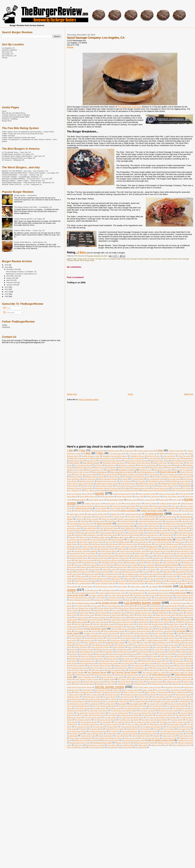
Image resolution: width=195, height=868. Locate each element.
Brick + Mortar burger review (94, 490)
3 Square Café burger (176, 451)
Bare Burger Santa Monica (147, 465)
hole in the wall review (147, 565)
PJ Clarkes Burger (122, 650)
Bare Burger (98, 465)
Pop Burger (73, 654)
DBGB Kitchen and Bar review (176, 524)
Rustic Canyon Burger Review (180, 668)
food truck (179, 540)
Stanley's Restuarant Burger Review (108, 692)
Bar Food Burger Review (83, 465)
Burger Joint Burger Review (172, 497)
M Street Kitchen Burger (106, 608)
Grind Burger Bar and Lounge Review (177, 553)
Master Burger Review (145, 615)
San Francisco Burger (97, 672)
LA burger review (101, 259)
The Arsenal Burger (186, 699)
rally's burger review (167, 656)
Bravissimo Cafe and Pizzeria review (108, 488)
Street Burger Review (183, 695)
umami (188, 734)
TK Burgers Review (96, 729)
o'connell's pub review (91, 633)
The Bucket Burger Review (76, 704)
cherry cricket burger (85, 517)
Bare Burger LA (110, 465)
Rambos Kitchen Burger (185, 656)
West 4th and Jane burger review (133, 740)
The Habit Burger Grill (180, 708)
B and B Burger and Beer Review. (136, 461)
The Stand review (181, 722)
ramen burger (99, 659)
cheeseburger (154, 514)
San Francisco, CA (9, 56)
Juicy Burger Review (154, 579)
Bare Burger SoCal (165, 465)
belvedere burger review (75, 470)
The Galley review (115, 708)
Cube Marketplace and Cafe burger (82, 524)
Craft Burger (85, 521)
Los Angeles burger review (117, 259)
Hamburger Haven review (141, 558)
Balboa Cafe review (177, 463)
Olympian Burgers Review (94, 638)
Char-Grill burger (173, 511)
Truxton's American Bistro (95, 734)
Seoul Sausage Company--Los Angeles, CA (21, 272)
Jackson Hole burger (74, 574)
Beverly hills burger (168, 472)
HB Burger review (146, 560)
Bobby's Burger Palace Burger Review (80, 484)
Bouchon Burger (87, 486)
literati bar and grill (100, 600)
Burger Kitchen (80, 500)
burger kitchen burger (97, 500)
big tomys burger (187, 474)
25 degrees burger (97, 451)
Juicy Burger (140, 579)
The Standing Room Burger (90, 724)
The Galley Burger (99, 708)
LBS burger (152, 595)
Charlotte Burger (116, 514)
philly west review (159, 647)
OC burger (170, 633)
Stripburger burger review (91, 697)
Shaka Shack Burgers (143, 679)
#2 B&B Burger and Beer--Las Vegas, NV (18, 154)
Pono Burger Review (186, 652)
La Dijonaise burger (92, 590)
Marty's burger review (87, 615)
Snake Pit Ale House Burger (181, 684)
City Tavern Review (135, 517)
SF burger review (108, 679)
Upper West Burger (122, 736)
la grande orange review (146, 590)
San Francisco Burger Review (124, 672)
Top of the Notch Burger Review (171, 731)
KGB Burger (182, 583)
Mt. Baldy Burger (142, 624)
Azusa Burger (91, 461)
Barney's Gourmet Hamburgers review (132, 467)
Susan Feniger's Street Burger (95, 699)
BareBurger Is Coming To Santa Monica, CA (21, 274)
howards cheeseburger (77, 570)
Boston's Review (73, 486)
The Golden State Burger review (135, 708)
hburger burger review (170, 560)
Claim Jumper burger (152, 517)
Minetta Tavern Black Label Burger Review (121, 620)
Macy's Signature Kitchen (152, 608)
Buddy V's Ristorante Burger (181, 490)
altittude (162, 454)
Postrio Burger (101, 654)
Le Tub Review (129, 598)
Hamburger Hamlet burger (78, 558)
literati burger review (116, 600)
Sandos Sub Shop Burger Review (127, 675)
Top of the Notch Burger (149, 731)
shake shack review (74, 682)
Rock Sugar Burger (128, 663)
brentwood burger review (161, 488)
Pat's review (144, 643)
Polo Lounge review (158, 652)
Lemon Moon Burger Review (164, 598)
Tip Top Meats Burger (174, 727)
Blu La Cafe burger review (156, 479)
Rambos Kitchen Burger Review (80, 659)
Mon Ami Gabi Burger (82, 624)
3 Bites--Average (8, 135)
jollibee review (128, 579)
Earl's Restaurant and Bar (115, 530)
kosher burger (122, 587)
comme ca (80, 519)
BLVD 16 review (139, 481)
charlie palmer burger (77, 514)
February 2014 (12, 283)
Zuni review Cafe (141, 747)
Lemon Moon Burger (144, 598)
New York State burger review (121, 629)
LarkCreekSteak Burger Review (158, 593)
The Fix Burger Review (82, 708)
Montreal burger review (125, 624)
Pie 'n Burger (172, 647)
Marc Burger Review (99, 613)
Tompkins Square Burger (97, 731)
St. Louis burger (161, 690)
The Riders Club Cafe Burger (129, 720)
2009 (7, 296)
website (70, 47)
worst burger (79, 745)
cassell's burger (134, 508)
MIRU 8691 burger (183, 619)
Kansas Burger (161, 581)
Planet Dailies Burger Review (89, 652)
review (167, 661)
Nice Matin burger (147, 629)
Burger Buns (7, 121)
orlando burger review (87, 640)
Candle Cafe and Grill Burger (85, 506)
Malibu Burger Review (101, 610)
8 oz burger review (135, 454)
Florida (150, 540)
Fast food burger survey (151, 535)
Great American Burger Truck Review (82, 553)
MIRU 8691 (168, 619)
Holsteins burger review (102, 567)
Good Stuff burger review (153, 549)
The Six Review (105, 722)
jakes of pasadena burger (110, 574)
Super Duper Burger (179, 697)
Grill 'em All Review (105, 553)
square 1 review (147, 690)
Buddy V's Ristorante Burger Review (80, 494)
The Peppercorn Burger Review (105, 720)
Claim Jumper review (169, 517)
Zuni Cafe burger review (97, 747)
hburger (157, 560)
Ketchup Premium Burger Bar (105, 583)
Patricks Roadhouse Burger (161, 643)
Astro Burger (123, 458)
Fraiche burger (180, 542)
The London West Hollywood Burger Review (123, 715)
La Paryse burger (164, 590)
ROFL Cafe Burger (163, 663)
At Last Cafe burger (154, 458)
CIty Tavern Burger (118, 517)
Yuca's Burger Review (127, 745)
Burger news (164, 500)
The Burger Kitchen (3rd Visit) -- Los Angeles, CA (33, 207)
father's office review (102, 537)
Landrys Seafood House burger (85, 593)
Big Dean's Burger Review (108, 474)
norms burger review (81, 631)
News (136, 629)
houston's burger (173, 567)
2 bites (82, 450)
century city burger (128, 511)
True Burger (189, 731)
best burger (111, 470)
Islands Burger (168, 572)
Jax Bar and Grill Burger (155, 574)
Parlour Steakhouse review (93, 643)
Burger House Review (125, 497)
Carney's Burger (101, 508)
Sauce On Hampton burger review (111, 677)
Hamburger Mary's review (176, 558)
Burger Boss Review (107, 497)
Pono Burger (172, 652)
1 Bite (70, 450)
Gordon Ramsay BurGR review (159, 551)
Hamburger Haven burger (120, 558)
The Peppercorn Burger (83, 720)
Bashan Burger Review (156, 467)
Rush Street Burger (121, 668)
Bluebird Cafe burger (87, 481)
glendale (140, 547)
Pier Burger (73, 650)
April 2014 (10, 280)
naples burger (131, 627)
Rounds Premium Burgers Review (99, 666)
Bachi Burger (74, 463)
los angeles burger (108, 603)
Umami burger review (88, 736)
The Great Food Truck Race (129, 107)
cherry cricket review (102, 517)
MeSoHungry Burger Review (139, 617)
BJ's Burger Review (113, 477)
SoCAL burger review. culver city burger (147, 687)
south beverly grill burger (172, 687)
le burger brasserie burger (184, 595)
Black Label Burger (73, 479)
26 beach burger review (145, 451)
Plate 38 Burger (108, 652)
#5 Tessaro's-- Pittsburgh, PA (13, 160)
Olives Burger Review (186, 636)
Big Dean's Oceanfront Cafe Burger (132, 474)
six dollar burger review (173, 682)
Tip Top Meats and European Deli (152, 727)
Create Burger (112, 521)
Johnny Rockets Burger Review (78, 579)
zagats (167, 745)
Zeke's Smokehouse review (76, 747)
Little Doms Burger (142, 600)
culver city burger (104, 523)
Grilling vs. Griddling (10, 119)
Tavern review (144, 699)
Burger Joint (139, 497)
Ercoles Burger (120, 533)
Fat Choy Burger (168, 535)
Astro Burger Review (137, 458)
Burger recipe (177, 500)
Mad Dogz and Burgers (172, 608)
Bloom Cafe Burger (89, 479)
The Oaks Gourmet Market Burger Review (161, 718)
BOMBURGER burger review (148, 484)
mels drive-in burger (82, 617)
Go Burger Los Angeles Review (172, 547)
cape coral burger (103, 506)
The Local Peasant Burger (168, 713)
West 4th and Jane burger (110, 740)
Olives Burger (171, 636)
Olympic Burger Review (128, 638)
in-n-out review (117, 572)
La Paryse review (179, 590)
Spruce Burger (87, 690)
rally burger (126, 656)
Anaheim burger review (176, 454)
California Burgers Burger (168, 503)
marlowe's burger (177, 613)
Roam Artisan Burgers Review (108, 663)
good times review (80, 551)
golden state (122, 549)
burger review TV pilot (113, 503)
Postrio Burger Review (116, 654)
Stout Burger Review (166, 695)
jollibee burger (115, 579)
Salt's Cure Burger (98, 670)
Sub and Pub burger (110, 697)
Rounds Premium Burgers (76, 666)
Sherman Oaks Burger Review (94, 682)
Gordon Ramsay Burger (109, 551)
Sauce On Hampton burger (87, 677)
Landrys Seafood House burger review (112, 593)
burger (100, 493)
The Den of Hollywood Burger (178, 704)
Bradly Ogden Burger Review (168, 486)
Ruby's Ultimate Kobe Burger (77, 668)
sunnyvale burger (143, 697)
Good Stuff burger (135, 549)
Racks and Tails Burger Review (91, 656)
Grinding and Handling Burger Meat (16, 117)
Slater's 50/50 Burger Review (84, 684)
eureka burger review (167, 533)
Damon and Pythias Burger (126, 524)
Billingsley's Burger (76, 477)
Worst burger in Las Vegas (95, 745)
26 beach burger (128, 451)
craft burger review (98, 521)
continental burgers (149, 519)
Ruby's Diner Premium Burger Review (161, 666)
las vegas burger (179, 593)
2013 (7, 287)
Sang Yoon (145, 675)
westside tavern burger (185, 740)
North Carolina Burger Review (114, 631)
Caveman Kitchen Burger (83, 511)
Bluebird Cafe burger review (107, 481)
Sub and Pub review (127, 697)
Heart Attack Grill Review (135, 563)
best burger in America (127, 470)
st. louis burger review (177, 690)
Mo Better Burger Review (161, 622)
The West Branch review (175, 724)
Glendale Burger (152, 546)
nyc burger (181, 631)
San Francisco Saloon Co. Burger (154, 673)
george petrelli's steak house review (122, 547)
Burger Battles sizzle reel (88, 497)
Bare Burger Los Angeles (127, 465)
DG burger (141, 526)
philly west (131, 647)
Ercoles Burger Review (136, 533)
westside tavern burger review (80, 743)
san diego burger (153, 670)
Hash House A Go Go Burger (84, 560)
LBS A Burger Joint (139, 595)
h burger (151, 556)
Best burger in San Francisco (79, 472)
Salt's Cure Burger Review (117, 670)
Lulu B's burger (129, 606)
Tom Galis (157, 729)
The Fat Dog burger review (176, 706)
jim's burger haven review (113, 576)
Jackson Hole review (91, 574)
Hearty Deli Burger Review (172, 563)
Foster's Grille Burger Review (161, 542)
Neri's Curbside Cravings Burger (168, 627)
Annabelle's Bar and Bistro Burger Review (145, 456)
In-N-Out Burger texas (102, 572)
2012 (7, 289)
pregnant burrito (132, 654)
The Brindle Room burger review (164, 701)
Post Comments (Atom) (89, 399)
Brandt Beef (186, 486)
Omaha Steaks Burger (147, 638)
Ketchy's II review (169, 583)
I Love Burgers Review (167, 570)
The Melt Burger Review (164, 715)
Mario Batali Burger (161, 613)
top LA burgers (114, 731)
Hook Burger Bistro (137, 567)
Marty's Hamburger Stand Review (109, 615)
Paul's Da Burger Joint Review (143, 645)
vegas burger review (169, 736)
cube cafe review (187, 521)
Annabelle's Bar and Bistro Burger (115, 456)
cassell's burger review (150, 508)
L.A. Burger (153, 586)
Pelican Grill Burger (81, 647)
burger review (82, 259)
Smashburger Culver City (105, 684)
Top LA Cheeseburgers (130, 731)
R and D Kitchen (180, 654)
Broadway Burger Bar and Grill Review (155, 490)
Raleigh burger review (112, 656)
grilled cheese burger (142, 553)
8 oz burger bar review (117, 454)
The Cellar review (109, 704)
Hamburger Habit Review (184, 556)
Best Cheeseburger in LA (95, 470)
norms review (96, 631)
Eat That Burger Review (135, 530)
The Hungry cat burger (147, 711)
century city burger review (152, 511)
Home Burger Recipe (120, 567)
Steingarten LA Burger (113, 695)
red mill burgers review (176, 659)
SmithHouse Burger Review (159, 684)
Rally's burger (153, 656)
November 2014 (13, 276)
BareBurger (178, 465)
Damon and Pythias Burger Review (151, 524)
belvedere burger (185, 467)
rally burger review (139, 656)
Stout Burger (151, 695)
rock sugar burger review (145, 663)
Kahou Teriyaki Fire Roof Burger (85, 581)
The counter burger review (156, 704)
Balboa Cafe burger (160, 463)
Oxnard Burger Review (118, 640)
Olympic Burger (112, 638)
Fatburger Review (85, 537)
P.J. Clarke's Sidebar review (176, 640)
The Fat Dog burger (156, 706)
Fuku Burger (84, 544)
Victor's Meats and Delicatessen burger (108, 738)
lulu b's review (142, 606)
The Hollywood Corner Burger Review (124, 711)
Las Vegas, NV (8, 54)
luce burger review (81, 606)
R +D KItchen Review (165, 654)
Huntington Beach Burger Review (131, 570)
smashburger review (124, 684)
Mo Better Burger (143, 622)
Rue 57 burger (95, 668)
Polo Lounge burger (142, 652)
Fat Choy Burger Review (185, 535)
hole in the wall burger (107, 565)
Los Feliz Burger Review (178, 603)
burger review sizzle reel (94, 503)
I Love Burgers (151, 570)
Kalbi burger (133, 581)
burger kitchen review (115, 500)
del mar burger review (107, 526)
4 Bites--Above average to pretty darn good (19, 137)
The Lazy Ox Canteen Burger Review (144, 713)
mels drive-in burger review (100, 617)
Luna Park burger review (173, 606)
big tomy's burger (153, 474)
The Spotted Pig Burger (123, 722)
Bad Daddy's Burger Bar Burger (114, 463)
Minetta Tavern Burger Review (150, 620)
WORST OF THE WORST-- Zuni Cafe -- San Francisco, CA (25, 171)
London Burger (177, 600)
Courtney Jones (72, 521)
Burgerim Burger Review (133, 503)
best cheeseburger (100, 472)
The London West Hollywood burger (93, 715)
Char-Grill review (187, 511)
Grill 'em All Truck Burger (123, 553)
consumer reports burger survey (128, 519)
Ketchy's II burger (154, 583)
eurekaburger (79, 535)
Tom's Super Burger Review (77, 731)
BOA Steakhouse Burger (157, 481)
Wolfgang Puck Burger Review (144, 743)
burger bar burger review (167, 494)
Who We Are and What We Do (14, 113)
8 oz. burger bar (151, 454)
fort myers (109, 542)
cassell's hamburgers (168, 508)
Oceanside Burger (80, 636)
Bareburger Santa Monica (84, 467)
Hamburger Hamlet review (99, 558)
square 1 (116, 690)
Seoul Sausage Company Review (87, 679)
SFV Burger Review (125, 679)
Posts (7, 308)
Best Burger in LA (145, 470)
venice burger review (186, 736)
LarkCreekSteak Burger (136, 593)
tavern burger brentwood (127, 699)
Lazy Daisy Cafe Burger (97, 595)
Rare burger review (128, 659)
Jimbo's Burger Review (145, 576)
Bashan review (171, 467)
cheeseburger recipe (180, 514)
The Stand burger (166, 722)
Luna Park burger (156, 606)
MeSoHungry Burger (120, 617)
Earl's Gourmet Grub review (94, 530)
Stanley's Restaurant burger (84, 692)
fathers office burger (121, 537)
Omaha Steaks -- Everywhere (25, 195)
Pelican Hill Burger (118, 647)
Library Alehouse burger (185, 598)
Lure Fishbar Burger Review (84, 608)
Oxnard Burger (102, 640)
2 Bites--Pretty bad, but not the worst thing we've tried (23, 134)
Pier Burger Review (86, 650)
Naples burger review (146, 627)
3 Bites (82, 252)
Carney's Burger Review (118, 508)
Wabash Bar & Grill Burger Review (86, 740)
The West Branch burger (155, 724)
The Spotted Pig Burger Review (145, 722)
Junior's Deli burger (170, 579)
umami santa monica (105, 736)
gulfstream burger (124, 556)
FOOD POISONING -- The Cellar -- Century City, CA (22, 175)
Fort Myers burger (123, 542)
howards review (94, 570)
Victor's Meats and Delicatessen (81, 738)
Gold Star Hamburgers (83, 549)
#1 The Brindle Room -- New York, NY (17, 152)
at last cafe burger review (172, 458)
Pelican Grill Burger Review (100, 647)
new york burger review (96, 629)
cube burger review (172, 521)
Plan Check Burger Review (177, 650)
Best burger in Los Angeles (184, 470)
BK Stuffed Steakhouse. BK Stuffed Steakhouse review (172, 477)
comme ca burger (92, 519)
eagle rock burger (168, 528)
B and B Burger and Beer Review (110, 461)
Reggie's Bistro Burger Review (151, 661)
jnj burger (159, 576)
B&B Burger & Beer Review (159, 461)
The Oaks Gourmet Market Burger (131, 718)
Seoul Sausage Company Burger (138, 259)
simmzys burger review (154, 682)
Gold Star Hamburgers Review (104, 549)
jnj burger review (171, 576)
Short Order (111, 682)
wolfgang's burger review (166, 743)
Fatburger (73, 537)
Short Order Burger (124, 682)
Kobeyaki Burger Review (105, 587)
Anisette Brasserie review (91, 456)
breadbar (127, 488)
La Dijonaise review (108, 590)
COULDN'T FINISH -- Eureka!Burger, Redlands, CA (22, 177)
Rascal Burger (142, 659)
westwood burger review (102, 743)
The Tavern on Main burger (112, 724)
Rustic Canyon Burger (160, 668)
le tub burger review (114, 598)
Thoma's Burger (112, 727)
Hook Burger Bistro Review (155, 567)
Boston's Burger (185, 484)
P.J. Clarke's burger (135, 640)
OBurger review (157, 633)
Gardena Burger (146, 544)
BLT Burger (124, 479)
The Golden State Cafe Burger (159, 708)
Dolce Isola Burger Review (108, 528)
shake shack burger (184, 679)
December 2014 (13, 269)
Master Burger (129, 615)
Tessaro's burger (157, 699)
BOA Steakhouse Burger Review (179, 481)
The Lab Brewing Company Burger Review (91, 713)
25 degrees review (113, 451)
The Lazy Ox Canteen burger (118, 713)
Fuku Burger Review (98, 544)
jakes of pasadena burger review (133, 574)
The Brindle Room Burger (141, 701)
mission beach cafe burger (99, 622)
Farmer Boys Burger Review (130, 535)
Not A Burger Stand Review (164, 631)
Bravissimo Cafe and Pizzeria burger (80, 488)
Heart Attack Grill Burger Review (112, 563)
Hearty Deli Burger (153, 563)
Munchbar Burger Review (176, 624)
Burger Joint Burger (153, 497)
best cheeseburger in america (122, 472)
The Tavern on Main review (134, 724)
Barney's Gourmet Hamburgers (106, 467)
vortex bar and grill (132, 738)
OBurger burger (125, 633)
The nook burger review (93, 718)
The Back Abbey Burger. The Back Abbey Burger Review (110, 701)
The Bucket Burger (184, 701)
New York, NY (7, 52)
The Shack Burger (177, 720)
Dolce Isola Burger (90, 528)
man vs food (116, 610)
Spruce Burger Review (102, 690)
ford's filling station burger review (91, 542)
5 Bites (100, 453)
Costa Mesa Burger (184, 519)
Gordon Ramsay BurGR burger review (133, 551)
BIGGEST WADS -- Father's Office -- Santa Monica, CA (23, 181)
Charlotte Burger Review (133, 514)
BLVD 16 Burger (125, 481)
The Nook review (110, 718)
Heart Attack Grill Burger (90, 563)
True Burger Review (76, 734)
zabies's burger (143, 745)
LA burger (91, 259)
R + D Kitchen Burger (147, 654)
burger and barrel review (147, 494)
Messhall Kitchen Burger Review (92, 620)
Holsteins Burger (86, 567)
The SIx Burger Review (89, 722)
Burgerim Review (151, 503)
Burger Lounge (132, 500)
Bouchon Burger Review (104, 486)
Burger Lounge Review (148, 500)
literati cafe (129, 600)
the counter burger (137, 704)
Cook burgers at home (166, 519)
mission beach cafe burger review (123, 622)
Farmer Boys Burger (110, 535)
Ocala (179, 633)
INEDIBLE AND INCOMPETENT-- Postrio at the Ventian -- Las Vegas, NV (30, 173)
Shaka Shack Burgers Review (163, 679)
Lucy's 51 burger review (112, 606)
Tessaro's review (171, 699)
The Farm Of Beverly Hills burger (104, 706)
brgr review (187, 488)
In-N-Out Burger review (84, 572)
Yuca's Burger (112, 745)
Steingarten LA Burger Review (133, 695)
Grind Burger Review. (108, 556)
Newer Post (72, 394)
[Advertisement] (102, 370)
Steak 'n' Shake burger (179, 692)
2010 (7, 294)
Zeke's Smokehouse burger (181, 745)
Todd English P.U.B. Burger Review (139, 729)
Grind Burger (157, 553)
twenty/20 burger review (148, 734)
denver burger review (126, 526)
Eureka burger (152, 533)
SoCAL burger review (87, 261)
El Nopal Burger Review (87, 533)
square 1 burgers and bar (130, 690)
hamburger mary (158, 558)
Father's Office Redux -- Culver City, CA (29, 230)
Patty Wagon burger (82, 645)
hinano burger (79, 565)
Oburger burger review (141, 633)
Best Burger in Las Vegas (163, 470)
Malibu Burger (86, 610)
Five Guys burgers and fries (99, 540)
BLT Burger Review (137, 479)
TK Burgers (83, 729)
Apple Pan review (184, 456)
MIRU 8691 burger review (77, 622)
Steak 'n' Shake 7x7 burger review (157, 692)
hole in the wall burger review (127, 565)
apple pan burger (169, 456)
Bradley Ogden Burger (147, 486)
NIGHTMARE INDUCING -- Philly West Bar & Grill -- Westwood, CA (28, 182)
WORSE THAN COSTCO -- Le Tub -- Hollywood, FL (22, 184)
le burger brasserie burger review (81, 598)
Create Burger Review (127, 521)
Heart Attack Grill (73, 563)
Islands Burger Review (183, 572)
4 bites (87, 453)
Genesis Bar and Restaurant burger (166, 544)
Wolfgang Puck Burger (123, 743)
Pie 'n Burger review (186, 647)
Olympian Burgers (76, 638)
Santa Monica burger (161, 675)
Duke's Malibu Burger (128, 528)
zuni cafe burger (113, 747)
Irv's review (156, 572)
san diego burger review (170, 670)
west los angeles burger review (161, 740)
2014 (7, 267)
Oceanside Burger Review (98, 636)
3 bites (75, 259)
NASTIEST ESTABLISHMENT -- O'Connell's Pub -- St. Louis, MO (27, 179)
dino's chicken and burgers (171, 526)
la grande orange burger (126, 590)
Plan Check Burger (158, 650)
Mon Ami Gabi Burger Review (103, 624)
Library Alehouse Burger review (80, 600)
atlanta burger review (76, 461)
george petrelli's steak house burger (94, 547)
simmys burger (139, 682)
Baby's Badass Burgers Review (182, 461)
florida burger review (164, 539)
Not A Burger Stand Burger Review (139, 631)
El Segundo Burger (105, 533)
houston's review (187, 567)
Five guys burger (180, 537)
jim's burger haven (95, 576)
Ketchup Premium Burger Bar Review (132, 583)
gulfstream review (139, 556)
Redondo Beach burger (87, 661)
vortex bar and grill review (150, 738)
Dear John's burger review (88, 526)
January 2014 (12, 285)
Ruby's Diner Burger (138, 666)
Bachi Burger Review (91, 463)
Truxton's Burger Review (129, 734)
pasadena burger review (115, 642)
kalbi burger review (147, 581)
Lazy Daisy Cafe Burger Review (119, 595)
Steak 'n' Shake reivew (94, 695)
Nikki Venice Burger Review (176, 629)
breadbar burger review (141, 488)
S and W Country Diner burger (78, 670)
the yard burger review (82, 727)
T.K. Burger (112, 699)
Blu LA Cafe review (174, 479)
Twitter (5, 325)
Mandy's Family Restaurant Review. (136, 610)
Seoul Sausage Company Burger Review (164, 259)
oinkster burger (145, 636)
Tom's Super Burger (184, 729)
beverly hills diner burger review (85, 474)
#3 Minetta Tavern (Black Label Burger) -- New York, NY (23, 156)
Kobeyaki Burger (87, 587)
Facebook (6, 327)
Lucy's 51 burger (96, 606)
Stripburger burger (73, 697)
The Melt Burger (147, 715)
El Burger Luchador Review (180, 530)
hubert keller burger (109, 570)
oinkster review (158, 636)
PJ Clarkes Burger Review (140, 650)
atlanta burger (188, 458)
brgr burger (176, 488)
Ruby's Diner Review (184, 666)
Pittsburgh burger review (104, 650)
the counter (122, 704)
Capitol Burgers (144, 506)
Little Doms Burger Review (160, 600)
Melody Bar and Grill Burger (166, 615)
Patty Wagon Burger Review (101, 645)
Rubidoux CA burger (121, 666)
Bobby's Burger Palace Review (107, 484)
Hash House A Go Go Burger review (109, 560)
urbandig (156, 736)
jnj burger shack (185, 576)
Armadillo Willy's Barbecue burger (78, 458)
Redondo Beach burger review (109, 661)
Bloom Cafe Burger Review (108, 479)
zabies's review (156, 745)
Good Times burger (171, 549)
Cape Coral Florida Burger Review (124, 506)
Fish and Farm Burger (140, 537)
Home (131, 394)
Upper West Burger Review (141, 736)
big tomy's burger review (170, 474)
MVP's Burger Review (92, 627)
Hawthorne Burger (131, 560)
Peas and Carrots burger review (167, 645)
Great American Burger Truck (183, 551)
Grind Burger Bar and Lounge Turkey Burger (82, 556)
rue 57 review (107, 668)
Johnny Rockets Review (99, 579)
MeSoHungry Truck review (161, 617)
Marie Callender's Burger (118, 613)
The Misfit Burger (182, 715)
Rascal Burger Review (158, 659)
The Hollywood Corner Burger (97, 711)
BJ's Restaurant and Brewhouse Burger (137, 477)
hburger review (186, 560)
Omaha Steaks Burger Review (169, 638)
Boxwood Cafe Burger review (126, 486)
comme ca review (108, 519)
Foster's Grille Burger (141, 542)
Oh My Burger (115, 636)
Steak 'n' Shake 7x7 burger (133, 692)
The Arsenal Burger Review (79, 701)
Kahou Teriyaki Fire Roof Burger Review (112, 581)
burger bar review (184, 494)
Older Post (189, 394)
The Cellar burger (94, 704)
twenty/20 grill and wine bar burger (171, 734)
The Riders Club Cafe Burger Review (155, 720)
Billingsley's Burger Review (94, 477)
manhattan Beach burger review (164, 610)
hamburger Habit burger (165, 556)
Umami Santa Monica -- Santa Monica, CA (30, 242)
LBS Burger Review (166, 595)
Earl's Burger (182, 528)
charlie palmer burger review (97, 514)
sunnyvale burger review (161, 697)
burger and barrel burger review (124, 494)
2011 (7, 292)
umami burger (72, 736)
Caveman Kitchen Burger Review (106, 511)
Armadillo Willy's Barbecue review (104, 458)
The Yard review (98, 727)
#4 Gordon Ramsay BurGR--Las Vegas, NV (19, 158)
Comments (9, 313)
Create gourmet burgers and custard (150, 521)
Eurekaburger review (93, 535)
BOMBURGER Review (169, 484)
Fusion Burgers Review (129, 544)
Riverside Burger (178, 661)
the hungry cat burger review (168, 711)
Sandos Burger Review (83, 675)
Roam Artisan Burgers (87, 663)
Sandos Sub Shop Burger (103, 675)
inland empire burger (132, 572)
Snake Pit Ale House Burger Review (79, 687)
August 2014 (11, 278)
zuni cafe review (127, 747)
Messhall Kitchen (178, 617)
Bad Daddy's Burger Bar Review (139, 463)
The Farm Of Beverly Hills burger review (133, 706)
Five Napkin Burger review (136, 540)
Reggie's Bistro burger (130, 661)
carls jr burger (176, 506)
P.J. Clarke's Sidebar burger (154, 640)
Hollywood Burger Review (168, 565)
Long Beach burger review (85, 603)
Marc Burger (85, 613)
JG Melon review (80, 576)
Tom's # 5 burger (169, 729)
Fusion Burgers (113, 544)
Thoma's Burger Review (129, 727)
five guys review (117, 539)
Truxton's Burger (112, 734)
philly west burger (144, 647)
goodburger (94, 551)
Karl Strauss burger (175, 581)
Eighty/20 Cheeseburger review (157, 530)
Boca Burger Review (128, 484)
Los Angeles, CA (8, 48)
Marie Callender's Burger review (141, 613)
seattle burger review (134, 677)
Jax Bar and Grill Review (175, 574)
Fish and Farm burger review (161, 537)
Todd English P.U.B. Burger (115, 729)
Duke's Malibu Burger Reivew (149, 528)
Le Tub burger (100, 598)
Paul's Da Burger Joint (122, 645)
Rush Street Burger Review (140, 668)
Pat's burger (132, 643)
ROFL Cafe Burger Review (182, 663)
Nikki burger (160, 629)
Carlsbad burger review (83, 508)
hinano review (91, 565)
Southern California (9, 50)
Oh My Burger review (130, 636)
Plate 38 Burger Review (124, 652)
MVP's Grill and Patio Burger (113, 627)
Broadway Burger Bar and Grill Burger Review (123, 490)
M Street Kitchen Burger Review (129, 608)
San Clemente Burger (137, 670)
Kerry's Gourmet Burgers (83, 583)
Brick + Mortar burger (74, 490)
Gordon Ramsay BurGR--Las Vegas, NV (30, 219)
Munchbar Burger (158, 624)
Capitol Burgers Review (160, 506)
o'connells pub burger (109, 633)
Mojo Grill (175, 622)
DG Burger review (153, 526)
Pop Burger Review (86, 654)
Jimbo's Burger (130, 576)
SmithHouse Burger (140, 684)
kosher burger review (138, 587)
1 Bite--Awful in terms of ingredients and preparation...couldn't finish (28, 132)
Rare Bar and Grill (112, 659)
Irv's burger (146, 572)
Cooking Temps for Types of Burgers (16, 115)
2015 (7, 265)
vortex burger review (169, 738)
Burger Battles (72, 497)
